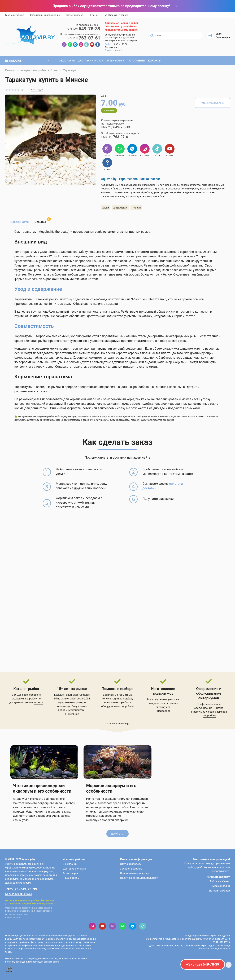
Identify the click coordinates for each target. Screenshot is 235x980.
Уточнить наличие (212, 103)
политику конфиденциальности (22, 962)
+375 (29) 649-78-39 (21, 889)
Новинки (136, 208)
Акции (106, 208)
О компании (67, 61)
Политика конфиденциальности (140, 878)
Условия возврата (131, 869)
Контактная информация (18, 894)
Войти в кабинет (220, 881)
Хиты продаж (120, 208)
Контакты (155, 61)
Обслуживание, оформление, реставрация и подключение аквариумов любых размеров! (121, 38)
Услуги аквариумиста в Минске (24, 864)
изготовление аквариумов (37, 871)
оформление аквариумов (21, 868)
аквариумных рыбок (116, 702)
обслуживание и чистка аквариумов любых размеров (209, 710)
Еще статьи (117, 834)
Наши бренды (71, 878)
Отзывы (94, 15)
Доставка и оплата (91, 61)
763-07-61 (83, 38)
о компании (72, 714)
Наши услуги (116, 61)
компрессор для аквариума (36, 879)
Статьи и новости (75, 15)
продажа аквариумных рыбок (23, 875)
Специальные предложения (45, 15)
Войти (219, 34)
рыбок (74, 6)
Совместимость (34, 326)
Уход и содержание (38, 289)
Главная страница (15, 15)
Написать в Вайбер (116, 15)
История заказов (219, 891)
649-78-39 (83, 29)
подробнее (127, 706)
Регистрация (223, 37)
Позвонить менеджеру (118, 723)
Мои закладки (221, 886)
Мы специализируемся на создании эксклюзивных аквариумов (163, 703)
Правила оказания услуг (135, 873)
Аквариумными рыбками (116, 185)
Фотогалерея (136, 61)
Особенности (19, 222)
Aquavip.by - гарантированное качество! (130, 179)
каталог (38, 702)
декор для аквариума (18, 883)
